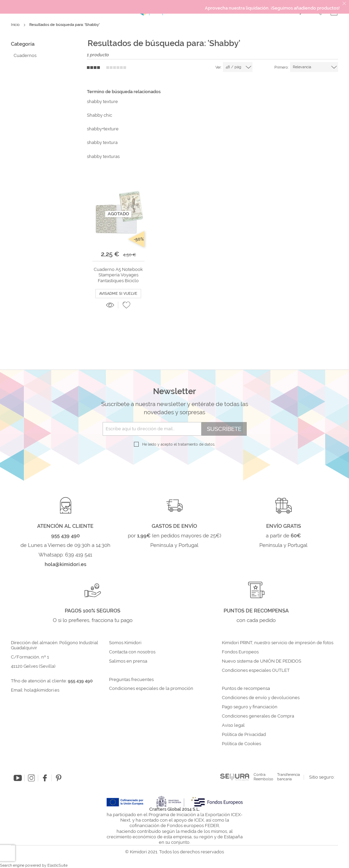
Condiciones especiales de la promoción (152, 689)
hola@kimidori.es (42, 690)
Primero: (282, 67)
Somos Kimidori (125, 643)
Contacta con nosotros (132, 652)
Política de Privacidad (244, 735)
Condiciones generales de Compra (258, 716)
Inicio (16, 25)
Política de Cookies (241, 744)
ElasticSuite (57, 865)
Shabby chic (100, 115)
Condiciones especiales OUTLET (256, 670)
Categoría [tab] (23, 44)
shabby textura (102, 142)
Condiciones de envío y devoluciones (261, 698)
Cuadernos (25, 55)
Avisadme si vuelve (118, 294)
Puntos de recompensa (246, 689)
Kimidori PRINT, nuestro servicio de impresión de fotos (278, 643)
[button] (126, 305)
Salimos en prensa (128, 661)
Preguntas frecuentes (131, 680)
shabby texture (102, 102)
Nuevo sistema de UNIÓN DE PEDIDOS (262, 661)
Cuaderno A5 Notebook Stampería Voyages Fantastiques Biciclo (118, 275)
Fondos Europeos (240, 652)
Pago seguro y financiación (250, 707)
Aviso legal (233, 725)
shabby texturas (103, 156)
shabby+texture (103, 129)
